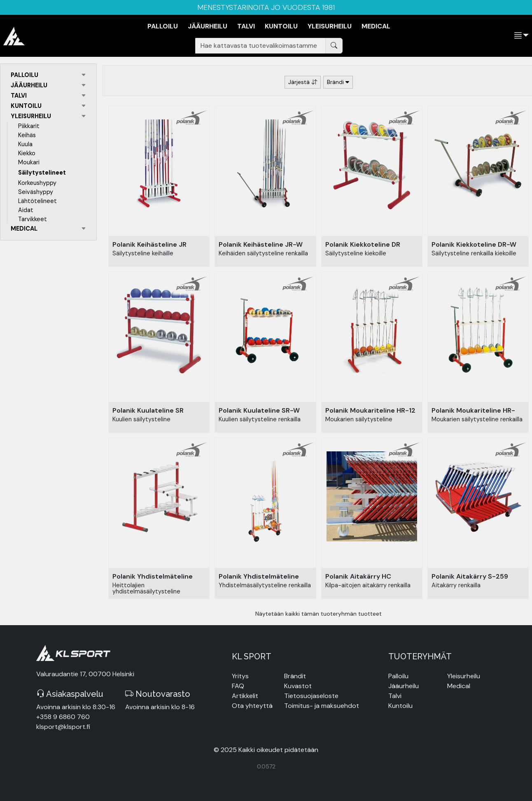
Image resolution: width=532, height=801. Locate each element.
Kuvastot (298, 686)
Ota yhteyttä (252, 706)
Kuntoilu (400, 706)
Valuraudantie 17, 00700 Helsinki (85, 674)
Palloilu (398, 676)
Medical (459, 686)
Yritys (240, 676)
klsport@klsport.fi (63, 727)
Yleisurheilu (464, 676)
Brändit (295, 676)
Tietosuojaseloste (311, 696)
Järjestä (303, 82)
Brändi (338, 82)
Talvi (395, 696)
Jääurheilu (404, 686)
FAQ (238, 686)
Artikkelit (245, 696)
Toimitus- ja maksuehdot (322, 706)
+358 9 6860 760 (63, 717)
